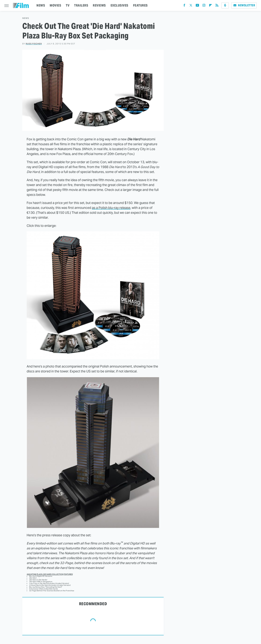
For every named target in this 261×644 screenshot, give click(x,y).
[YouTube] (197, 6)
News (26, 18)
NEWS (41, 5)
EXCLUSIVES (119, 5)
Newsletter (244, 5)
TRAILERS (81, 5)
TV (68, 5)
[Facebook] (184, 6)
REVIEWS (99, 5)
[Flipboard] (210, 6)
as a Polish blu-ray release (111, 208)
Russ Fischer (34, 44)
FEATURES (140, 5)
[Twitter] (191, 6)
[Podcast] (225, 5)
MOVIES (55, 5)
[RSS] (217, 6)
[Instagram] (204, 6)
